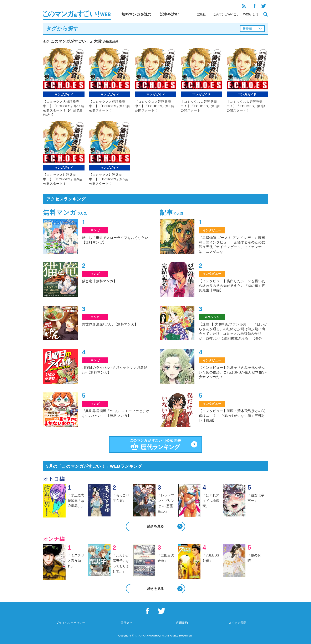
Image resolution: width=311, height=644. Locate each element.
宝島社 (201, 14)
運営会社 (126, 623)
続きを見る (155, 526)
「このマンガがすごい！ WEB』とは (234, 14)
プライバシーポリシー (71, 623)
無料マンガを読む (136, 14)
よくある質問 (238, 623)
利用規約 (182, 623)
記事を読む (169, 14)
